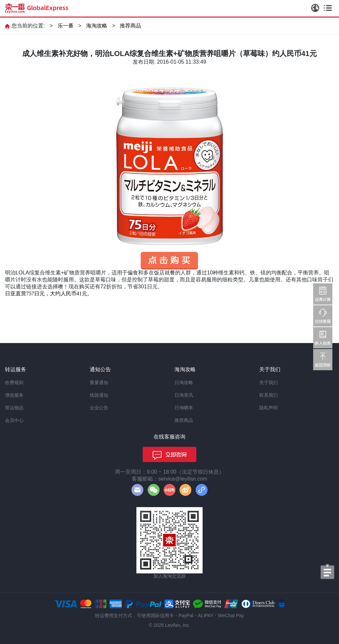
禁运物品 (14, 408)
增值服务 (14, 395)
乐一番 (66, 26)
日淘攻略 (184, 382)
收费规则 (14, 382)
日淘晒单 (184, 408)
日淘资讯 (184, 395)
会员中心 (14, 420)
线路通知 (99, 395)
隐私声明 (268, 408)
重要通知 (99, 382)
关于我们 (268, 382)
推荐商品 (130, 26)
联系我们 (268, 395)
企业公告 (99, 408)
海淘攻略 (97, 26)
